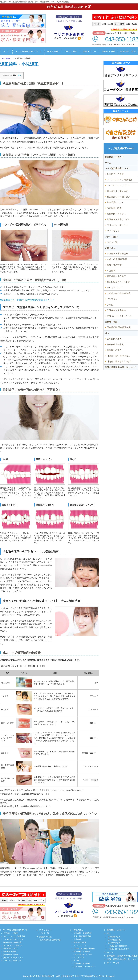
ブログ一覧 (112, 242)
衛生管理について (115, 202)
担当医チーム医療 (51, 52)
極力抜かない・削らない (118, 197)
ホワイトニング (114, 288)
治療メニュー (88, 52)
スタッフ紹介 (68, 52)
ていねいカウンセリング (118, 185)
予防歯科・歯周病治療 (117, 254)
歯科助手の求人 (114, 350)
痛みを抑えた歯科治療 (117, 191)
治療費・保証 (107, 52)
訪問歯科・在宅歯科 (116, 310)
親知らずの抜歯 (114, 265)
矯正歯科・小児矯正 (116, 276)
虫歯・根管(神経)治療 (117, 259)
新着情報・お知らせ (114, 157)
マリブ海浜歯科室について (117, 168)
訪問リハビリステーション (120, 316)
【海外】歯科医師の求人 (118, 356)
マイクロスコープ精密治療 (120, 180)
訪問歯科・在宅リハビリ (118, 219)
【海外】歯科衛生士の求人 (120, 361)
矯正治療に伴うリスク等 (118, 282)
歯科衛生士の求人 (115, 344)
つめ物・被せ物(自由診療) (119, 293)
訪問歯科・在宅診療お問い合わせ (122, 956)
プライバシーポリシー (117, 225)
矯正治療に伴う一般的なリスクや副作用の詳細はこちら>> (27, 300)
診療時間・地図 (127, 52)
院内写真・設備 (114, 208)
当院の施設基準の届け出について (121, 367)
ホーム (6, 52)
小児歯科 (111, 271)
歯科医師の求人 (114, 339)
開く (20, 75)
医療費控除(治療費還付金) (119, 327)
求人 (107, 333)
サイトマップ (113, 231)
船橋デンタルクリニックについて (28, 52)
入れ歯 (110, 305)
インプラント (113, 299)
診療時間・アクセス (116, 214)
